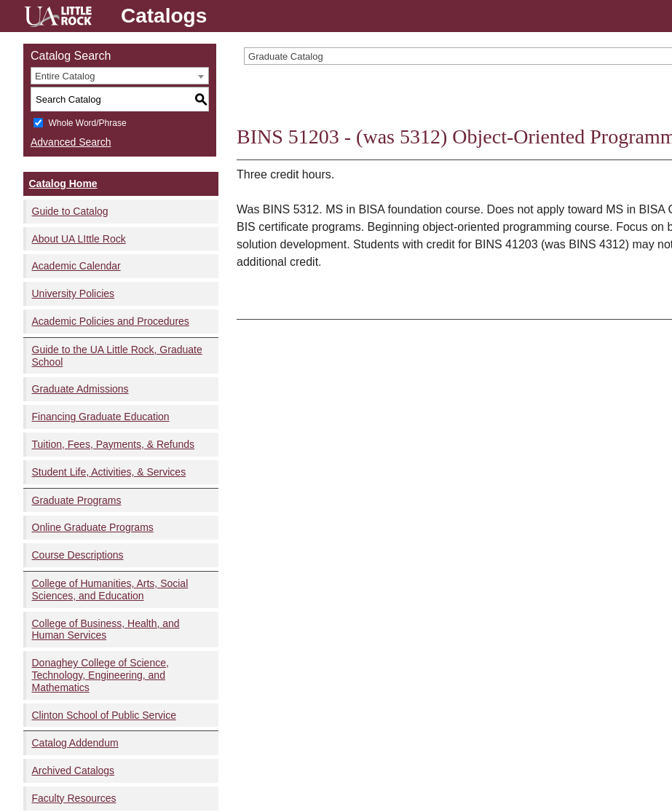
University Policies (74, 293)
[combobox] (120, 76)
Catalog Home (63, 184)
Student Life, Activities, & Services (109, 472)
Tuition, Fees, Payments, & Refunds (114, 444)
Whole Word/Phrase (87, 123)
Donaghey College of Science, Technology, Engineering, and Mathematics (100, 675)
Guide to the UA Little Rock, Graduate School (117, 356)
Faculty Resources (74, 798)
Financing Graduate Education (101, 417)
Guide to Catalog (70, 211)
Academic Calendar (76, 266)
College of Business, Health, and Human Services (106, 630)
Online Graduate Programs (93, 527)
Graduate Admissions (80, 389)
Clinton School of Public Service (104, 715)
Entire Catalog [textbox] (65, 76)
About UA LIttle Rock (79, 239)
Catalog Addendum (75, 743)
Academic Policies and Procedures (111, 321)
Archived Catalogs (74, 770)
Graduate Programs (77, 500)
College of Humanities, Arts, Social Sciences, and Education (110, 590)
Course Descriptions (78, 555)
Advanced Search (71, 142)
